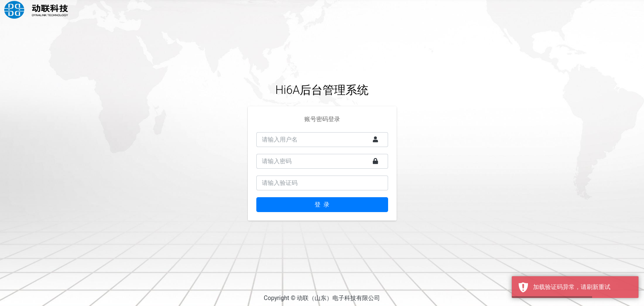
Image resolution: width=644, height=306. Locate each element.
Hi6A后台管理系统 (322, 90)
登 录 (322, 204)
